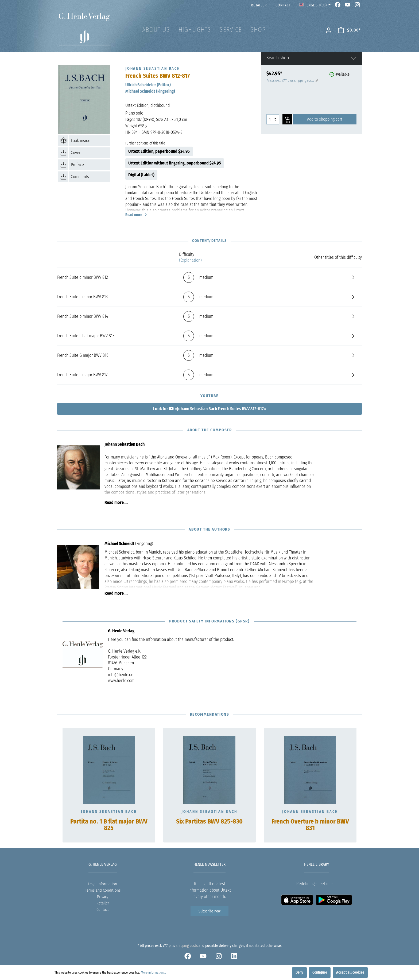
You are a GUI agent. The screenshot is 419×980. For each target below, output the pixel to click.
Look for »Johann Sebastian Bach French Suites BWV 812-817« (210, 409)
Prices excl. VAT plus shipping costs (292, 81)
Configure (320, 972)
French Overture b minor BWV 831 (310, 825)
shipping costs (187, 946)
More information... (153, 973)
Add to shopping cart (325, 119)
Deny (299, 972)
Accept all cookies (350, 972)
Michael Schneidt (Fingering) (150, 91)
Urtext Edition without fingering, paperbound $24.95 (175, 163)
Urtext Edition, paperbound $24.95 (159, 151)
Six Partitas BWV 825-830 (209, 822)
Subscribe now (210, 911)
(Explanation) (190, 260)
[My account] (329, 30)
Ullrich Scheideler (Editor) (148, 85)
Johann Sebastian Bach (109, 812)
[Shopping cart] (350, 30)
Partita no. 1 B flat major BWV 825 (109, 825)
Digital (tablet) (141, 175)
